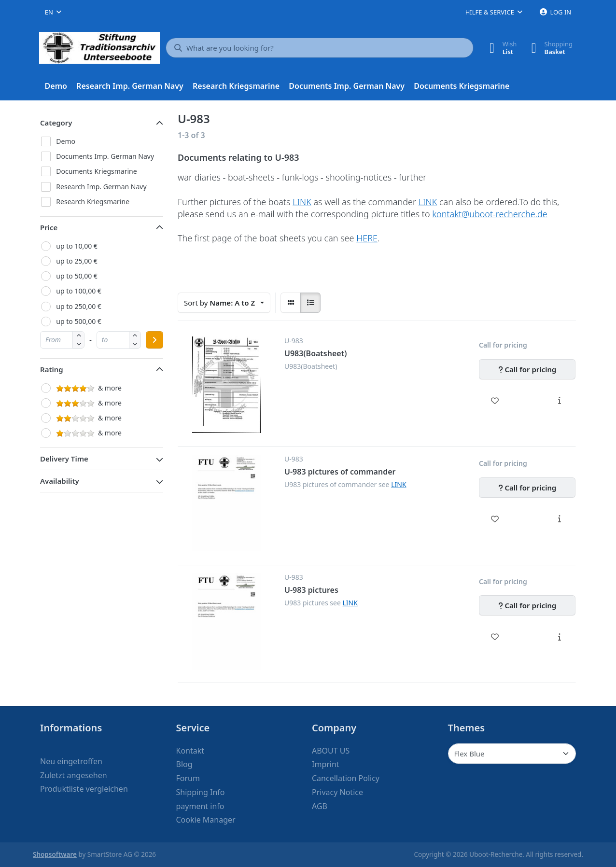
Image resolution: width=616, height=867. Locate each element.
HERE (367, 238)
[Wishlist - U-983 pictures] (495, 637)
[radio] (291, 303)
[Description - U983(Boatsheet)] (559, 401)
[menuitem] (56, 86)
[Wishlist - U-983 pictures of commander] (495, 519)
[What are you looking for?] (320, 48)
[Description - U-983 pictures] (559, 637)
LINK (302, 202)
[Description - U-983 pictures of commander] (559, 519)
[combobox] (53, 12)
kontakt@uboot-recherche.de (490, 214)
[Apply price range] (154, 340)
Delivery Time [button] (64, 459)
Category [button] (56, 123)
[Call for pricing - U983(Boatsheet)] (527, 369)
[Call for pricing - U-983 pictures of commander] (527, 488)
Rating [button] (52, 369)
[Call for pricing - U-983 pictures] (527, 605)
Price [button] (49, 227)
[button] (78, 344)
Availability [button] (60, 481)
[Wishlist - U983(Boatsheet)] (495, 401)
